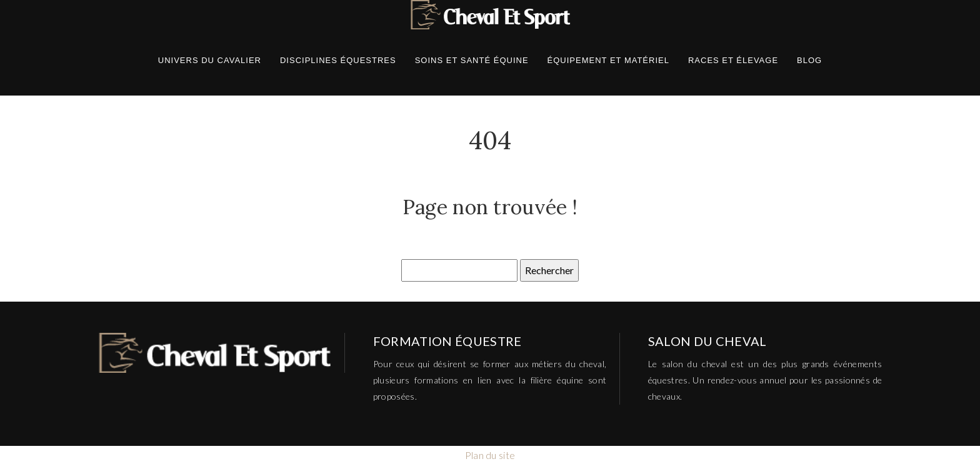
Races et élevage (733, 60)
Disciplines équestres (338, 60)
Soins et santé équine (472, 60)
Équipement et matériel (608, 60)
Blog (809, 60)
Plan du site (490, 455)
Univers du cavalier (210, 60)
